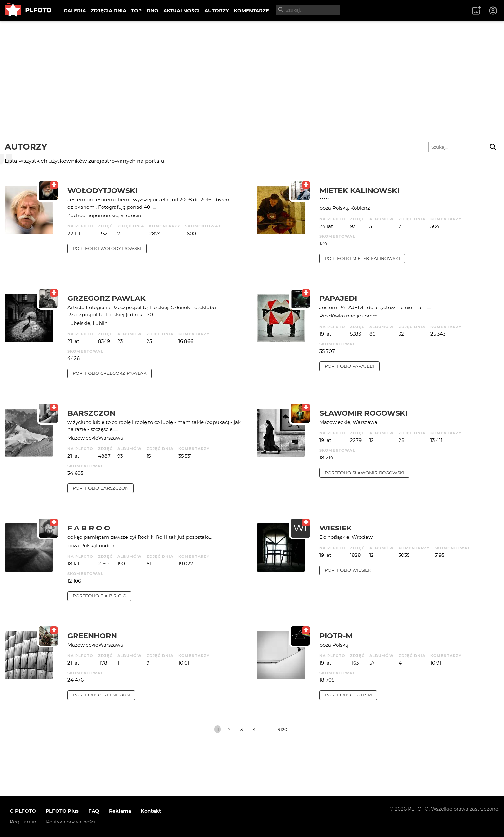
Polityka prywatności (71, 822)
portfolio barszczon (101, 488)
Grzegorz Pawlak (107, 298)
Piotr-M (336, 636)
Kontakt (151, 811)
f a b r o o (89, 528)
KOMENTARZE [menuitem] (251, 10)
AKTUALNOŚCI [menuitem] (181, 10)
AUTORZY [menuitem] (217, 10)
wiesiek (336, 528)
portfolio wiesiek (348, 570)
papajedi (338, 298)
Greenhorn (92, 636)
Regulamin (23, 822)
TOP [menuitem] (136, 10)
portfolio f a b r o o (99, 596)
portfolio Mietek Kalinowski (362, 258)
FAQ (94, 811)
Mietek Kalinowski (360, 190)
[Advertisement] (252, 69)
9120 (283, 729)
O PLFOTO (23, 811)
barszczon (91, 413)
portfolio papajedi (350, 366)
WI (300, 528)
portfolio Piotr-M (348, 695)
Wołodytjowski (103, 190)
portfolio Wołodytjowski (107, 248)
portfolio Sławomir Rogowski (364, 473)
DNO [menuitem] (153, 10)
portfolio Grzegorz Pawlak (110, 373)
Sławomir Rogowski (364, 413)
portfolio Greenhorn (101, 695)
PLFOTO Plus (62, 811)
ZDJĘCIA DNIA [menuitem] (108, 10)
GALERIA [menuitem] (75, 10)
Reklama (120, 811)
